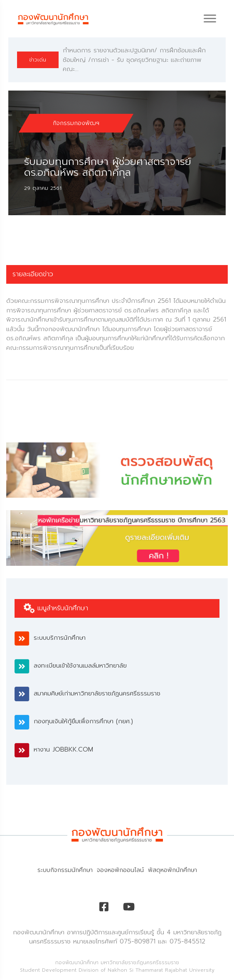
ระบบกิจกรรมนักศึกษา (65, 870)
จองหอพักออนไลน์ (120, 870)
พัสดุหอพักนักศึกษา (172, 870)
